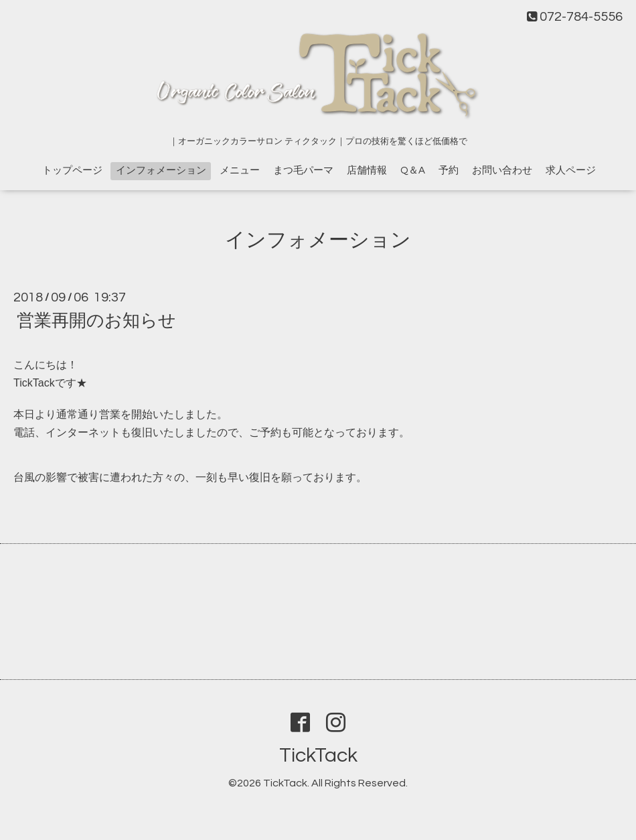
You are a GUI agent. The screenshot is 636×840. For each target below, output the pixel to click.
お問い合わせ (502, 170)
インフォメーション (161, 170)
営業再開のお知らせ (96, 321)
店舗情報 (367, 170)
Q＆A (413, 170)
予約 (449, 170)
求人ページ (571, 170)
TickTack (318, 755)
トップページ (72, 170)
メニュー (240, 170)
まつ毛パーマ (303, 170)
